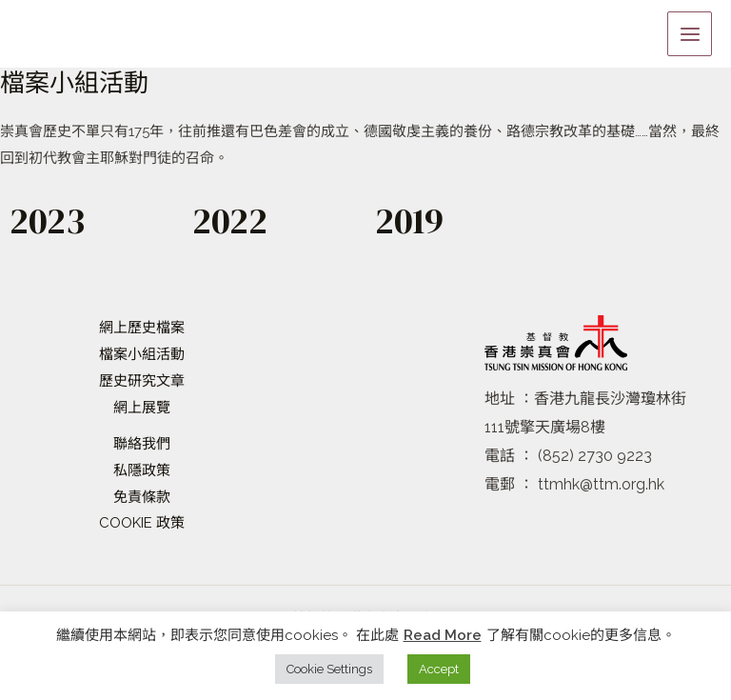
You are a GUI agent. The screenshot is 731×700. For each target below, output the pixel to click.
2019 (412, 220)
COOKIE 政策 (142, 523)
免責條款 (142, 497)
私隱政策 (142, 470)
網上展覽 (142, 408)
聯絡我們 (142, 444)
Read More (443, 635)
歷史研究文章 (142, 381)
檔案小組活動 (142, 354)
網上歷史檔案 (142, 328)
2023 (50, 220)
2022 (234, 220)
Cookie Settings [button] (329, 669)
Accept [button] (439, 669)
